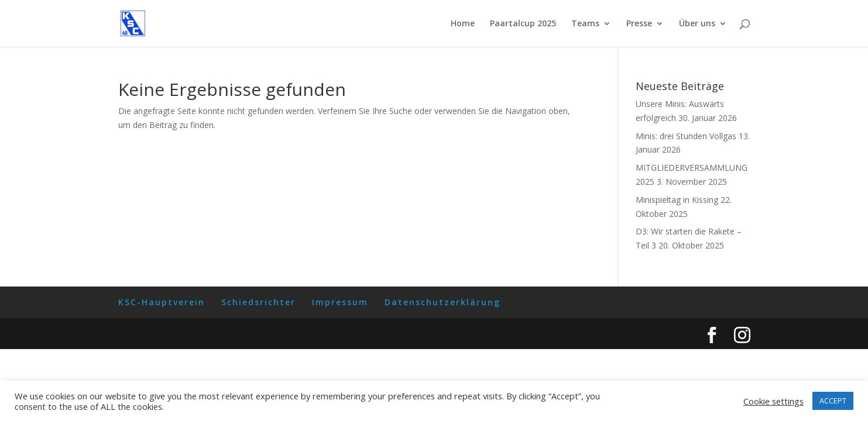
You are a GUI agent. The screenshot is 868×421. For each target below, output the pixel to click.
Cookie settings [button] (773, 401)
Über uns (697, 24)
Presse (639, 24)
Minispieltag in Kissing (677, 200)
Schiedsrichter (258, 302)
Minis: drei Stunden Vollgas (686, 136)
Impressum (340, 302)
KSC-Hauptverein (162, 302)
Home (463, 24)
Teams (585, 24)
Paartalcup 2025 (523, 24)
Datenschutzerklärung (442, 302)
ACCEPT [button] (833, 401)
